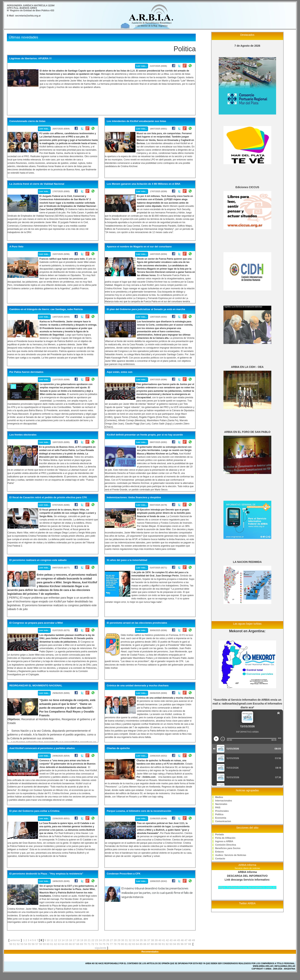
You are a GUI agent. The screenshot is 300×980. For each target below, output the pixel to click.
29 (119, 940)
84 (137, 944)
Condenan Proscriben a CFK (124, 874)
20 (86, 940)
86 (145, 944)
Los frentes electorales (23, 435)
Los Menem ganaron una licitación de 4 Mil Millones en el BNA (144, 184)
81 (126, 944)
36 (145, 940)
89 (156, 944)
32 (130, 940)
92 (167, 944)
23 (97, 940)
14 (63, 940)
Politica (219, 814)
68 (78, 944)
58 (41, 944)
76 (108, 944)
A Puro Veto (16, 247)
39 (156, 940)
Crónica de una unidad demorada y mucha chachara (138, 686)
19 (82, 940)
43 (171, 940)
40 (160, 940)
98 (190, 944)
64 (63, 944)
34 (138, 940)
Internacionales (224, 801)
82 (130, 944)
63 (59, 944)
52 (18, 944)
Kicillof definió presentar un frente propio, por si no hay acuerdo (145, 435)
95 (178, 944)
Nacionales (221, 804)
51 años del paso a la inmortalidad (127, 560)
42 (167, 940)
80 (122, 944)
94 (175, 944)
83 (134, 944)
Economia (221, 818)
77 (111, 944)
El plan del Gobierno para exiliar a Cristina (34, 811)
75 (104, 944)
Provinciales (222, 811)
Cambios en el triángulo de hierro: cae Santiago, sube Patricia (46, 309)
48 (190, 940)
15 (67, 940)
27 (112, 940)
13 (59, 940)
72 (93, 944)
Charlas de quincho (118, 748)
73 (96, 944)
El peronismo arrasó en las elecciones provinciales (137, 623)
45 (179, 940)
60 (48, 944)
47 (186, 940)
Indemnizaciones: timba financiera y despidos (134, 497)
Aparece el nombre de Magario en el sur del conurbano (139, 247)
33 (134, 940)
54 (26, 944)
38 (152, 940)
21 (89, 940)
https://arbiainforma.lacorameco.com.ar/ (247, 887)
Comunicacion (223, 821)
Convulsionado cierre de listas (27, 121)
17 (74, 940)
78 (115, 944)
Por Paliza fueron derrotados (26, 372)
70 (85, 944)
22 (93, 940)
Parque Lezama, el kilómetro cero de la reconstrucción (139, 811)
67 (74, 944)
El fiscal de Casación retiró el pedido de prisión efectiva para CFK (48, 497)
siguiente (101, 948)
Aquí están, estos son (120, 372)
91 (164, 944)
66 (70, 944)
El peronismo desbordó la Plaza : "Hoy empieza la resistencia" (46, 874)
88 (152, 944)
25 (104, 940)
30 (123, 940)
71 (89, 944)
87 (149, 944)
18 (78, 940)
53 (22, 944)
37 (149, 940)
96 (182, 944)
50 (11, 944)
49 (193, 940)
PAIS (218, 808)
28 (115, 940)
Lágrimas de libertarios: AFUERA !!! (31, 59)
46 (182, 940)
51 (15, 944)
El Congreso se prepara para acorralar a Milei (36, 623)
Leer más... (141, 66)
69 (82, 944)
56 (33, 944)
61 (52, 944)
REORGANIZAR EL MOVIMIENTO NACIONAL (36, 686)
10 (48, 940)
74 (100, 944)
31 (126, 940)
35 (141, 940)
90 (160, 944)
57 (37, 944)
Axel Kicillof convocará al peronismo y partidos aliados (42, 748)
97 (186, 944)
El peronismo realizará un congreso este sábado (38, 560)
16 (71, 940)
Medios (219, 797)
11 (52, 940)
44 (175, 940)
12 (56, 940)
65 (67, 944)
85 (141, 944)
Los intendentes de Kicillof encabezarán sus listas (137, 121)
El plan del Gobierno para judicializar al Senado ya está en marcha (146, 309)
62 (55, 944)
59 (44, 944)
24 (100, 940)
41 (164, 940)
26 (108, 940)
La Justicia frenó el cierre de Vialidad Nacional (37, 184)
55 (29, 944)
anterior (15, 940)
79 (119, 944)
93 (171, 944)
